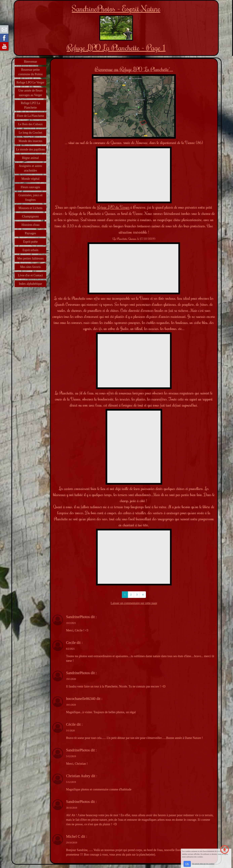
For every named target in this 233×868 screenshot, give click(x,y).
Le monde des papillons (30, 149)
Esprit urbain (30, 250)
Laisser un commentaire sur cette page (134, 603)
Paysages (30, 233)
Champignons (30, 216)
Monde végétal (30, 179)
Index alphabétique (30, 284)
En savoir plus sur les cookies (203, 864)
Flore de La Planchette (30, 116)
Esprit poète (30, 242)
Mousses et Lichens (30, 208)
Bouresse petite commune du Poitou (31, 72)
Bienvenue (31, 62)
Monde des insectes (31, 141)
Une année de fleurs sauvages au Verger (30, 93)
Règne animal (30, 158)
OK (187, 864)
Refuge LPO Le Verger (30, 82)
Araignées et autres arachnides (30, 168)
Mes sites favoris (30, 267)
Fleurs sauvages (30, 187)
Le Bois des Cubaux (30, 124)
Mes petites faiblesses (31, 258)
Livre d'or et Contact (31, 275)
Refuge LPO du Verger (113, 207)
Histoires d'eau (31, 225)
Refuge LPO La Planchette (30, 105)
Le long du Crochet (30, 133)
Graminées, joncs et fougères (30, 197)
